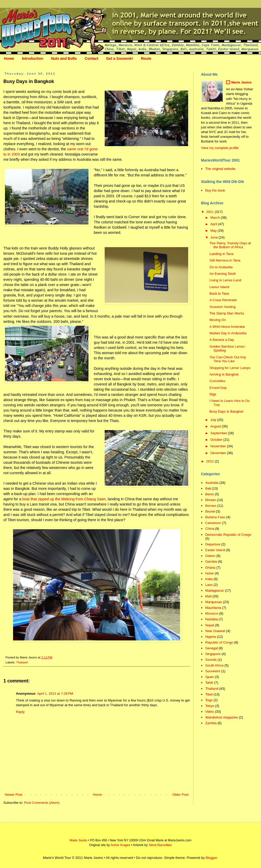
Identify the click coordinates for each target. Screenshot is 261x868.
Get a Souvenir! (119, 58)
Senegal (211, 648)
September (219, 433)
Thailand (22, 662)
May (214, 231)
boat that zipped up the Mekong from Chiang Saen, (64, 499)
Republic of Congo (219, 642)
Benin (209, 494)
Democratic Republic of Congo (228, 535)
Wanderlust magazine (221, 717)
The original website (220, 169)
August (216, 426)
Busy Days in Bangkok (226, 411)
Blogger (211, 858)
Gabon (210, 556)
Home (9, 58)
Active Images (120, 845)
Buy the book (215, 190)
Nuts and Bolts (64, 58)
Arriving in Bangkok (224, 374)
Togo (209, 700)
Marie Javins (241, 82)
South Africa (214, 665)
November (219, 446)
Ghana (210, 567)
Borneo (211, 506)
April (214, 224)
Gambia (211, 561)
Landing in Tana (221, 254)
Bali (208, 488)
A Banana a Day (222, 340)
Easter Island (215, 550)
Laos (209, 585)
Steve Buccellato (160, 845)
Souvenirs (213, 671)
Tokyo (210, 706)
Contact (91, 58)
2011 (210, 212)
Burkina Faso (215, 517)
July (214, 420)
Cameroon (213, 523)
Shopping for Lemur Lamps (230, 368)
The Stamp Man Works (227, 313)
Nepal (210, 625)
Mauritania (213, 608)
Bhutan (210, 500)
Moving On (218, 320)
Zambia (211, 723)
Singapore (213, 654)
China (210, 529)
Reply (20, 712)
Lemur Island (219, 287)
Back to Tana (219, 293)
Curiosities (217, 381)
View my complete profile (220, 148)
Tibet (209, 694)
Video (209, 712)
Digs (213, 394)
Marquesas (213, 602)
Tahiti (209, 683)
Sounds (211, 660)
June (215, 237)
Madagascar (215, 590)
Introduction (33, 58)
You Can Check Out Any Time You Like (228, 359)
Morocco (212, 613)
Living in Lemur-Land (225, 280)
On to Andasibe (221, 267)
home (209, 573)
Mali (208, 596)
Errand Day (218, 388)
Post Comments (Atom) (42, 803)
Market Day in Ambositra (228, 333)
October (217, 440)
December (219, 453)
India (209, 579)
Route (146, 58)
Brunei (210, 511)
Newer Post (13, 795)
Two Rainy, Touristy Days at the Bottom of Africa (230, 245)
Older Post (180, 795)
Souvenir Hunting (222, 307)
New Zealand (215, 631)
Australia (212, 483)
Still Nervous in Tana (225, 260)
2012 (210, 461)
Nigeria (210, 637)
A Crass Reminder (223, 300)
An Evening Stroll (222, 274)
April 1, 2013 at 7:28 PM (55, 694)
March (216, 218)
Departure (213, 544)
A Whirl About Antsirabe (227, 327)
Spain (209, 677)
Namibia (211, 619)
